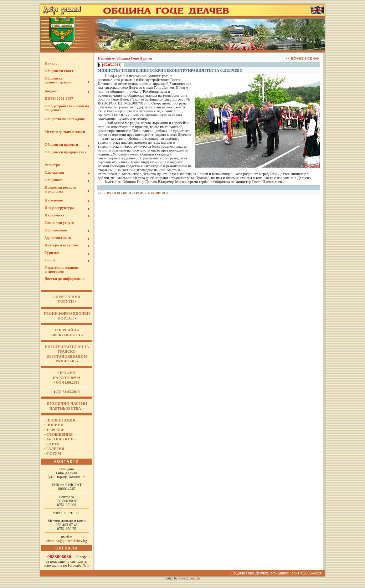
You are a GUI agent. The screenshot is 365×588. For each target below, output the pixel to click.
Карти (53, 444)
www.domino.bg (189, 578)
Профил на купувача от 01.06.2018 (67, 378)
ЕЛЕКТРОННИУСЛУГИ (67, 299)
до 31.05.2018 (67, 392)
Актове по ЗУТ (62, 439)
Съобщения (60, 434)
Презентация (61, 420)
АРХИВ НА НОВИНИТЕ (151, 193)
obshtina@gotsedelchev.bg (67, 541)
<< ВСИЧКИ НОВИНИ (303, 58)
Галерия (55, 449)
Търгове (55, 430)
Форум (54, 453)
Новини (55, 425)
